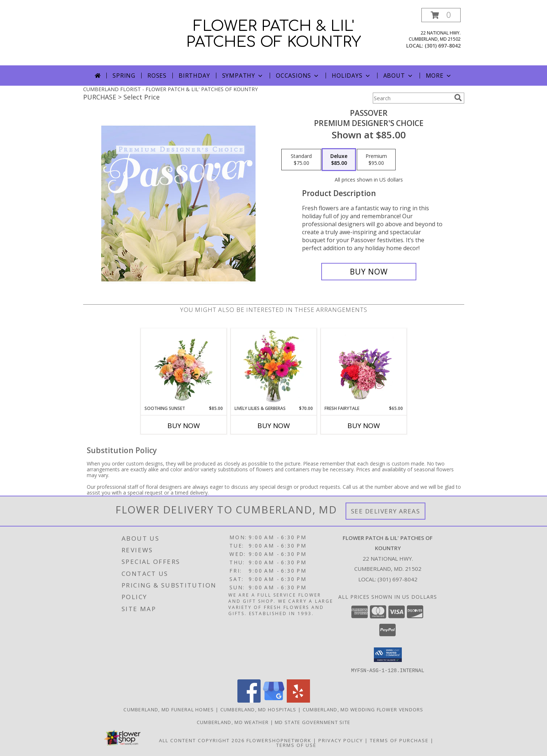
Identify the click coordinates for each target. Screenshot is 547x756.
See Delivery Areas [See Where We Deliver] (386, 511)
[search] (458, 98)
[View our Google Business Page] (274, 700)
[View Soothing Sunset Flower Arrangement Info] (183, 367)
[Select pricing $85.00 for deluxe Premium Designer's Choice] (339, 160)
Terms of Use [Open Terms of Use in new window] (296, 745)
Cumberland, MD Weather (233, 722)
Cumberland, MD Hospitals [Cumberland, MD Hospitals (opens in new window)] (258, 709)
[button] (441, 15)
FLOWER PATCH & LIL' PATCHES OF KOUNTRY (273, 34)
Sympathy (243, 76)
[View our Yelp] (298, 700)
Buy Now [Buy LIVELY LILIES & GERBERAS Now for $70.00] (274, 426)
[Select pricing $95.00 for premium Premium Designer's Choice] (376, 160)
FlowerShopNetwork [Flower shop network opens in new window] (279, 740)
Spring (124, 76)
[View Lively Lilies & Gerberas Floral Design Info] (273, 367)
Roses (157, 76)
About (399, 76)
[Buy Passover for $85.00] (369, 272)
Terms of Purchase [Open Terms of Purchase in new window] (399, 740)
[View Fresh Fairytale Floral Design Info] (364, 367)
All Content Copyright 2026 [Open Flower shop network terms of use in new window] (202, 740)
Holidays (351, 76)
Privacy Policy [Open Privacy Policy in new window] (341, 740)
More (439, 76)
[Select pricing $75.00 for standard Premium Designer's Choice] (301, 160)
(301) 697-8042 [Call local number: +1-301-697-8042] (443, 46)
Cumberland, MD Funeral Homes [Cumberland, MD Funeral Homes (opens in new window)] (169, 709)
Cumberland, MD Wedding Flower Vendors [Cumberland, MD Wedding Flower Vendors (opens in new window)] (363, 709)
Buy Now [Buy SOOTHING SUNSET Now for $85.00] (184, 426)
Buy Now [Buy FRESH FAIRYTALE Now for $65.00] (364, 426)
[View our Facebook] (249, 700)
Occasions (298, 76)
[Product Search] (412, 98)
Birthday (194, 76)
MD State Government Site (313, 722)
